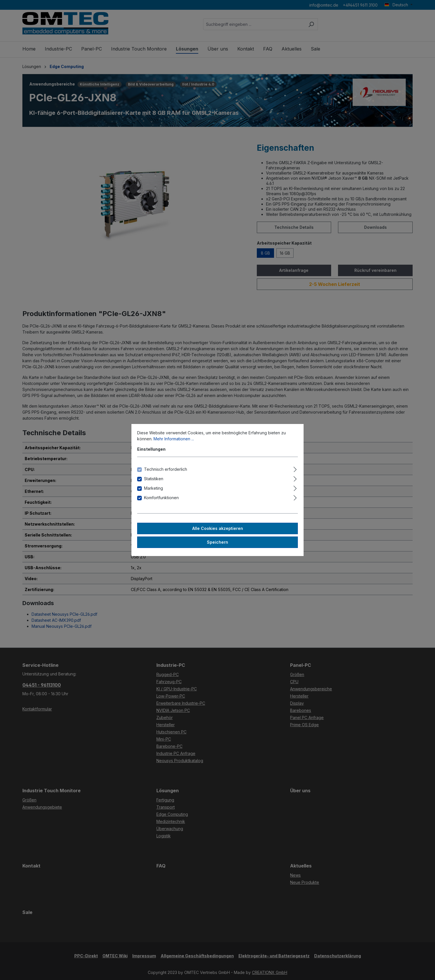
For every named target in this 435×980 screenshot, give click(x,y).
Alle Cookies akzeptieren (218, 528)
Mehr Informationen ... (174, 439)
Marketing (154, 488)
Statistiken (154, 479)
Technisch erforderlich (166, 469)
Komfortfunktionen (161, 498)
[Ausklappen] (295, 468)
